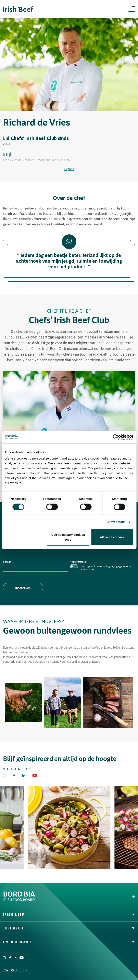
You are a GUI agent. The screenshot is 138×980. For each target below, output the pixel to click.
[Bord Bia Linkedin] (24, 776)
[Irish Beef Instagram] (5, 776)
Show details (116, 522)
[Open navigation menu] (132, 9)
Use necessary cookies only (68, 537)
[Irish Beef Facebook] (14, 776)
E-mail (7, 562)
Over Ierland (69, 942)
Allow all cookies (112, 537)
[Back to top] (104, 897)
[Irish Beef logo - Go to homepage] (18, 9)
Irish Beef (69, 915)
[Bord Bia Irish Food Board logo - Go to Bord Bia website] (19, 900)
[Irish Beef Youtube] (35, 776)
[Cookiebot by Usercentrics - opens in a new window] (116, 437)
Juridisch (69, 928)
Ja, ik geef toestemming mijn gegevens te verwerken (106, 568)
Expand (69, 169)
